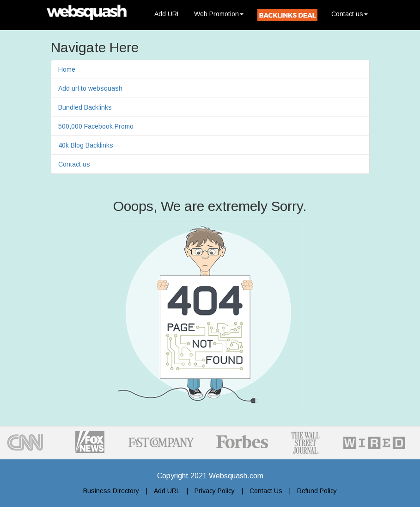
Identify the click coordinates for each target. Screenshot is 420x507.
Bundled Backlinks (85, 107)
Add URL (171, 13)
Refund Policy (317, 491)
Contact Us (266, 491)
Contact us (74, 164)
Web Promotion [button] (219, 14)
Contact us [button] (350, 14)
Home (67, 69)
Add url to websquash (90, 88)
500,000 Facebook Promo (96, 126)
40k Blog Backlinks (86, 145)
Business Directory (111, 491)
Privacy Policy (215, 491)
